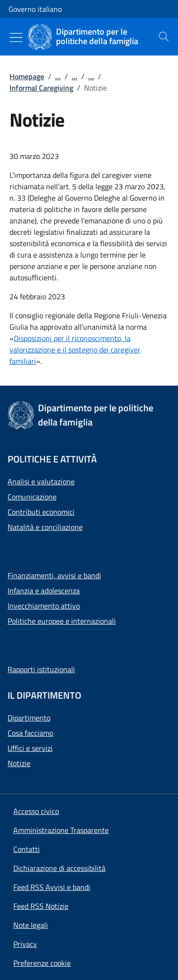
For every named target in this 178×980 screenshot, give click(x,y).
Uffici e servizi (30, 748)
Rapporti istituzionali (41, 669)
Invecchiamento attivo (44, 606)
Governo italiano (35, 9)
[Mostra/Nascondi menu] (16, 37)
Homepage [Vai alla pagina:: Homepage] (27, 76)
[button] (42, 963)
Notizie (19, 763)
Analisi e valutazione (41, 481)
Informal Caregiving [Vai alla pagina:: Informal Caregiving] (41, 88)
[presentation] (164, 37)
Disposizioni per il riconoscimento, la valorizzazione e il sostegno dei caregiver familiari (75, 350)
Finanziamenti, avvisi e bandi (54, 575)
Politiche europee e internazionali (62, 621)
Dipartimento (29, 718)
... (58, 76)
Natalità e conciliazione (45, 527)
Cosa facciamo (30, 733)
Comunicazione (32, 497)
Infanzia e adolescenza (44, 591)
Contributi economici (41, 512)
